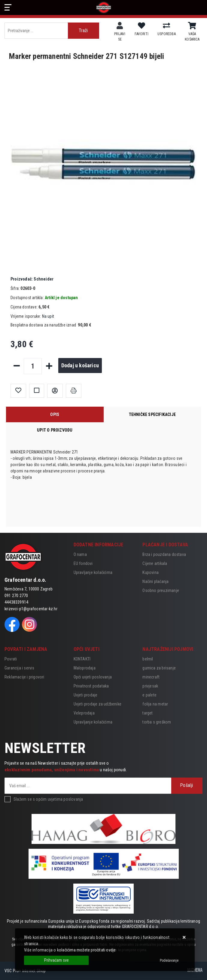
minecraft (151, 677)
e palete (149, 695)
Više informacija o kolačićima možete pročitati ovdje (70, 950)
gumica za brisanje (159, 668)
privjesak (150, 686)
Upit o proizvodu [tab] (55, 430)
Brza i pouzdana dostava (164, 554)
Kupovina (151, 572)
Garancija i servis (20, 668)
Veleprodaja (84, 713)
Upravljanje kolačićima (93, 572)
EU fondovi (83, 563)
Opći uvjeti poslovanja (93, 677)
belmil (148, 659)
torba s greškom (157, 722)
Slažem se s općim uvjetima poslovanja (48, 799)
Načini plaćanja (155, 581)
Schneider (32, 279)
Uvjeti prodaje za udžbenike (97, 704)
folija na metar (155, 704)
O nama (80, 554)
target (148, 713)
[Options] (169, 960)
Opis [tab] (55, 414)
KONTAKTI (82, 659)
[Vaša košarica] (192, 26)
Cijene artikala (155, 563)
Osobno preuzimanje (161, 590)
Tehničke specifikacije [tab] (152, 414)
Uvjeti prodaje (86, 695)
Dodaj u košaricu (80, 365)
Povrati (11, 659)
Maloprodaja (85, 668)
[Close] (56, 960)
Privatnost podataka (91, 686)
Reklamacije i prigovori (24, 677)
